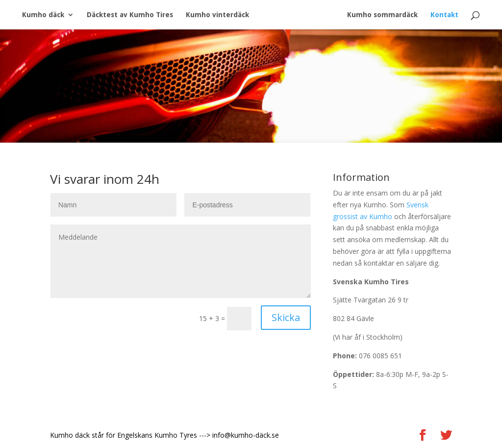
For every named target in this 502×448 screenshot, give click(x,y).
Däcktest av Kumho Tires (130, 15)
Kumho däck (43, 15)
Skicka (286, 317)
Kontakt (444, 15)
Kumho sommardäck (382, 15)
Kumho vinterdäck (217, 15)
